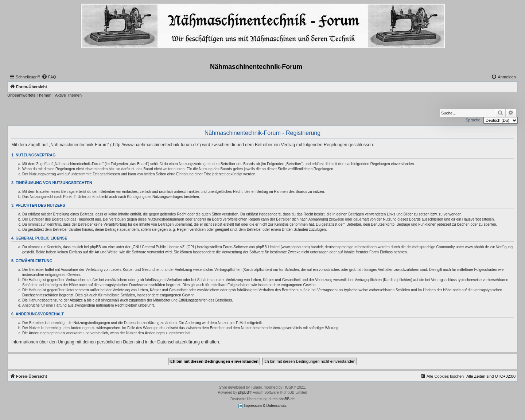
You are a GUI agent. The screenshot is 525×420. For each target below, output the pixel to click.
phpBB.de (287, 399)
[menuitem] (49, 77)
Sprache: (474, 120)
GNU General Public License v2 (158, 247)
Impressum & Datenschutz (262, 406)
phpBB (244, 392)
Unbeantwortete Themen (29, 95)
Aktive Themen (68, 95)
